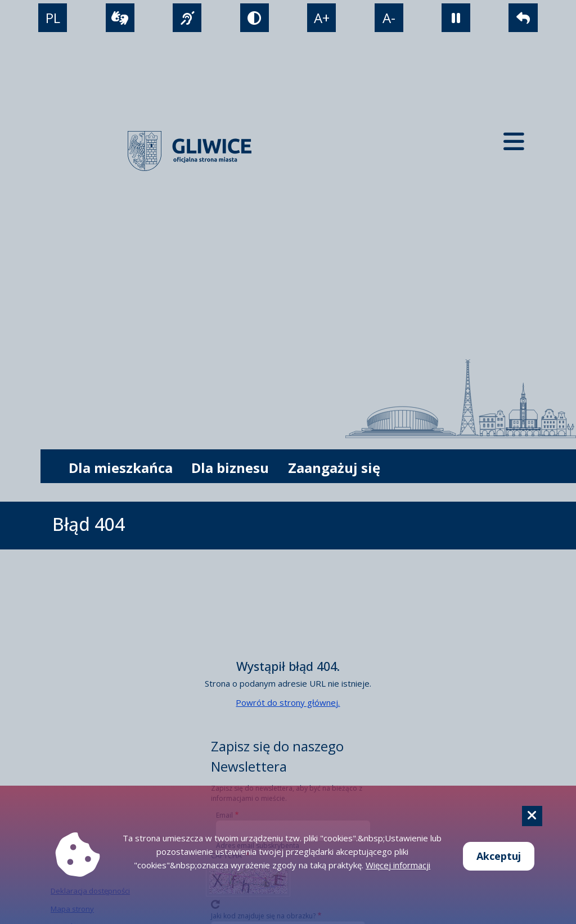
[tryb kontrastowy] (255, 18)
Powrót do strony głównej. (288, 702)
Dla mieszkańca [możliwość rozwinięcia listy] (121, 468)
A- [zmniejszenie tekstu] (389, 18)
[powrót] (523, 18)
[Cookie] (532, 816)
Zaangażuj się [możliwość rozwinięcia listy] (334, 468)
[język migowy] (187, 18)
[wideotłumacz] (120, 18)
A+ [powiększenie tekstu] (322, 18)
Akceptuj (499, 856)
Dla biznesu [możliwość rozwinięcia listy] (230, 468)
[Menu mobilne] (514, 141)
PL (53, 18)
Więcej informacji (398, 865)
